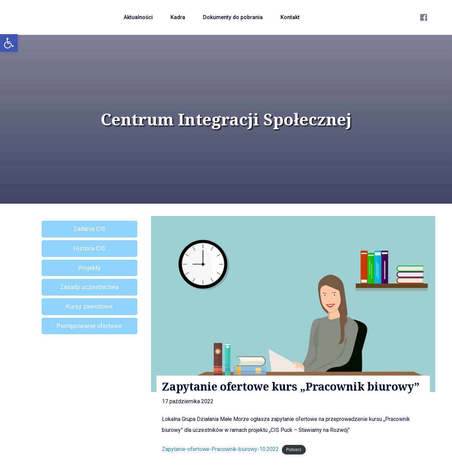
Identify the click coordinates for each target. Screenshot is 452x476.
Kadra (178, 17)
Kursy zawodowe (89, 306)
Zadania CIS (90, 229)
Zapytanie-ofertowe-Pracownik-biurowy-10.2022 (220, 449)
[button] (9, 43)
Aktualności (138, 17)
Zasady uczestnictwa (89, 287)
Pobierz (294, 450)
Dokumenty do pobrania (233, 17)
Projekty (90, 268)
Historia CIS (90, 248)
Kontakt (290, 17)
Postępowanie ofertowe (89, 326)
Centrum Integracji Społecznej (226, 119)
